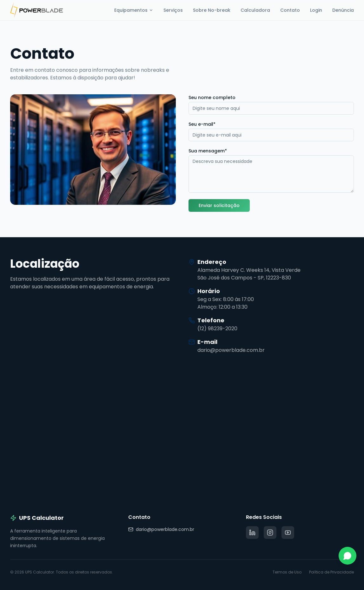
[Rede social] (252, 533)
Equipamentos (134, 10)
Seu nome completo (212, 97)
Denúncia (343, 10)
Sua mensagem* (208, 151)
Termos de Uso (287, 572)
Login (316, 10)
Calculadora (255, 10)
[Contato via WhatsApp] (347, 556)
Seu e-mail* (202, 124)
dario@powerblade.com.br (161, 529)
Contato (290, 10)
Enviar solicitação (219, 205)
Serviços (173, 10)
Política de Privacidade (331, 572)
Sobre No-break (212, 10)
